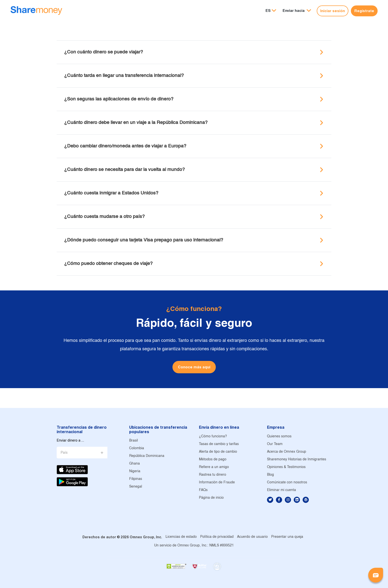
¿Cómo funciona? (213, 436)
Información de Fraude (217, 482)
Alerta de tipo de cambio (218, 452)
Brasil (133, 441)
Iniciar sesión (333, 11)
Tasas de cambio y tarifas (219, 444)
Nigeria (135, 471)
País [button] (64, 453)
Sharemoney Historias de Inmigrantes (297, 459)
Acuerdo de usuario (252, 537)
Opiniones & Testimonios (286, 467)
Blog (270, 475)
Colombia (137, 448)
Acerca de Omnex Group (287, 452)
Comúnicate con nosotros (287, 482)
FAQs (203, 490)
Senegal (136, 487)
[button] (297, 11)
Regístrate (364, 11)
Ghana (134, 464)
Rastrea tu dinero (213, 475)
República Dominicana (147, 456)
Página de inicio (211, 498)
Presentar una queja (287, 537)
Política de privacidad (217, 537)
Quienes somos (279, 436)
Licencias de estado (181, 537)
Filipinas (136, 479)
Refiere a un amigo (214, 467)
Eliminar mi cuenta (281, 490)
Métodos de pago (213, 459)
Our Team (275, 444)
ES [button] (268, 11)
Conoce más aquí (194, 367)
